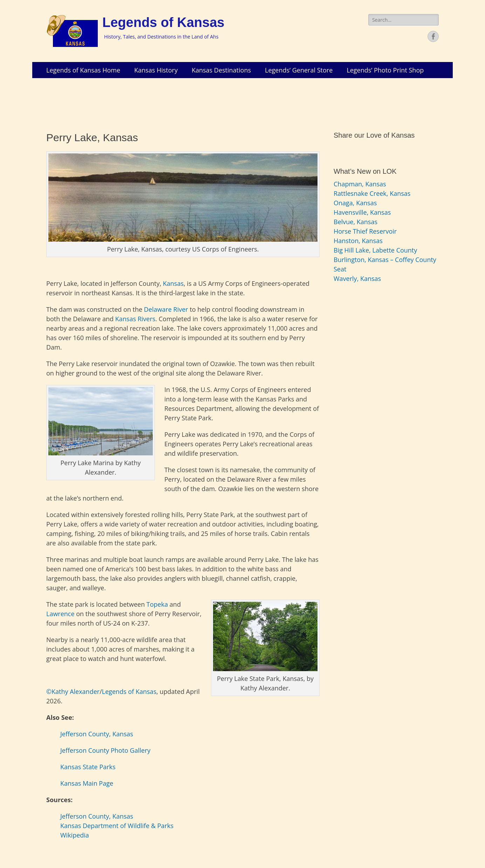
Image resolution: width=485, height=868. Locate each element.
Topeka (157, 604)
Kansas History (156, 70)
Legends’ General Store (299, 70)
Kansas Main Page (87, 783)
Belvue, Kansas (356, 222)
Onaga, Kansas (355, 203)
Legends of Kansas (163, 22)
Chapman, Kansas (360, 184)
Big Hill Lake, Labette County (375, 250)
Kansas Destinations (221, 70)
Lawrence (60, 614)
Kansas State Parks (88, 767)
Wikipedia (75, 835)
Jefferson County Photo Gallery (105, 750)
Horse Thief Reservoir (365, 231)
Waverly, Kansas (357, 278)
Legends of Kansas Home (83, 70)
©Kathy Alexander (73, 691)
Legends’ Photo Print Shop (385, 70)
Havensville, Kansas (362, 212)
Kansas (173, 283)
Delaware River (166, 309)
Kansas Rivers (135, 319)
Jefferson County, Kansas (97, 734)
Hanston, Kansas (358, 241)
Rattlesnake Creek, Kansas (372, 193)
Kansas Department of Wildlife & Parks (117, 826)
